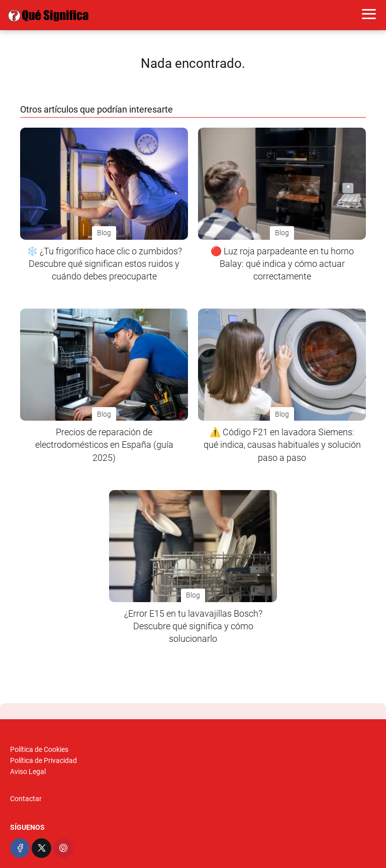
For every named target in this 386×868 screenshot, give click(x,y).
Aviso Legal (28, 771)
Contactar (26, 799)
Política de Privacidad (43, 760)
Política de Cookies (39, 749)
